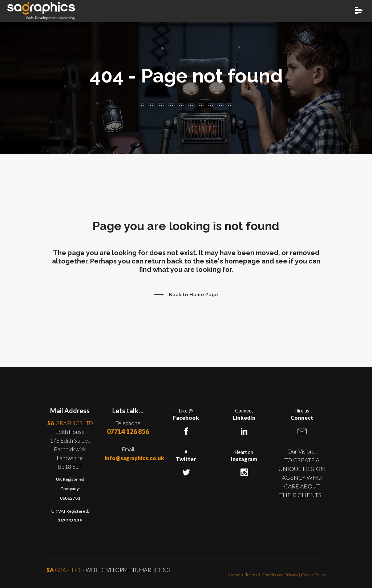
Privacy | (293, 575)
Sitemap (235, 575)
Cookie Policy (313, 575)
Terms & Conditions (264, 575)
